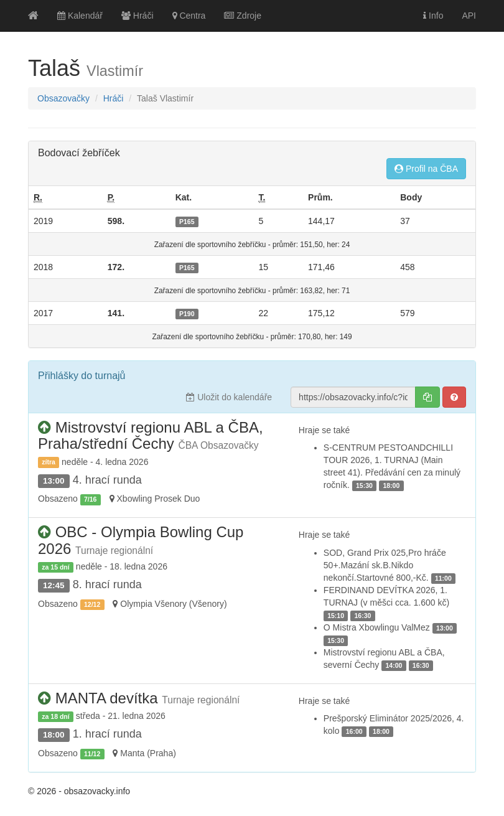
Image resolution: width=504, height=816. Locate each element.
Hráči (138, 16)
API (469, 16)
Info (433, 16)
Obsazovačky (63, 98)
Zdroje (243, 16)
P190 (187, 314)
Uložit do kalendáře (229, 397)
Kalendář (80, 16)
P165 (187, 222)
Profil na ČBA (426, 169)
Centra (189, 16)
